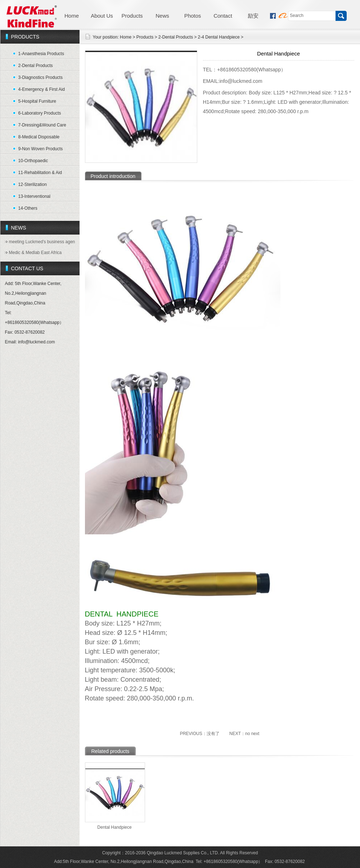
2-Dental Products (36, 66)
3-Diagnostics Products (40, 77)
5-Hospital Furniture (37, 101)
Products (132, 16)
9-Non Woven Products (41, 149)
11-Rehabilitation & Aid (40, 173)
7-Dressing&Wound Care (42, 125)
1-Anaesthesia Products (41, 54)
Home (72, 16)
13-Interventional (34, 196)
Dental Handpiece (114, 827)
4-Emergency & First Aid (42, 89)
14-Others (28, 208)
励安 (253, 16)
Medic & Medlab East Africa (35, 253)
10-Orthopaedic (33, 161)
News (162, 16)
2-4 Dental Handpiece (219, 37)
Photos (193, 16)
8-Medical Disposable (39, 137)
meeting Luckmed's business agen (42, 242)
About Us (102, 16)
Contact (223, 16)
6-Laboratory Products (40, 113)
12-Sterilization (33, 184)
